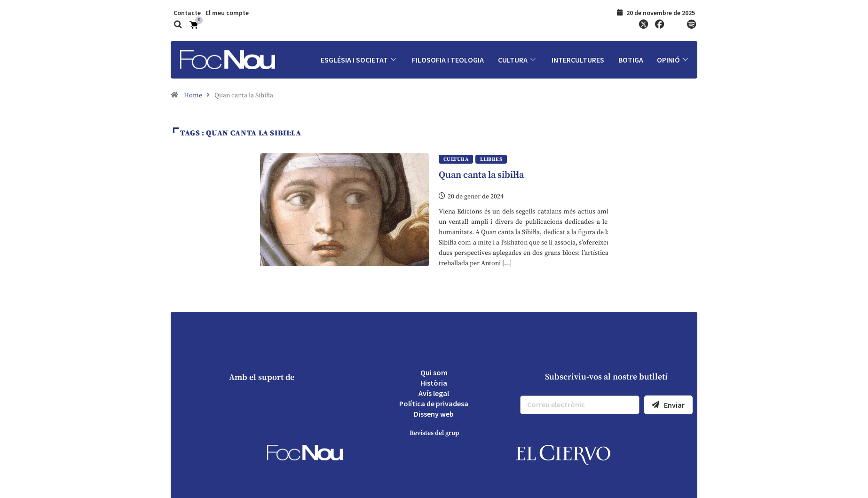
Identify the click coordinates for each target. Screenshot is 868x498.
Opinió (674, 60)
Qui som (434, 372)
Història (434, 383)
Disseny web (434, 414)
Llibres (491, 159)
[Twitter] (643, 25)
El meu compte (227, 13)
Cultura (517, 60)
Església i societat (358, 60)
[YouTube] (675, 25)
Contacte (187, 13)
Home (193, 95)
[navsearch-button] (178, 25)
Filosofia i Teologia (447, 60)
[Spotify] (691, 25)
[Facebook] (659, 25)
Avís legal (434, 393)
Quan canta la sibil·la (481, 175)
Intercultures (577, 60)
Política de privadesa (434, 403)
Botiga (630, 60)
